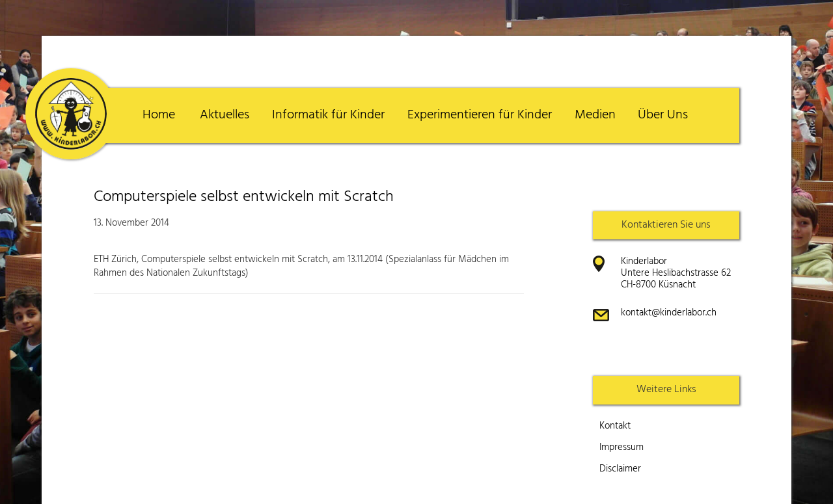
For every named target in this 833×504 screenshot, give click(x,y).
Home (159, 115)
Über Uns (663, 115)
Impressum (621, 447)
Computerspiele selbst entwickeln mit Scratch (244, 197)
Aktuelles (225, 115)
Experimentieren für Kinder (480, 115)
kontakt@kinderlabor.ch (669, 313)
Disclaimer (620, 469)
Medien (595, 115)
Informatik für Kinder (328, 115)
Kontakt (615, 426)
